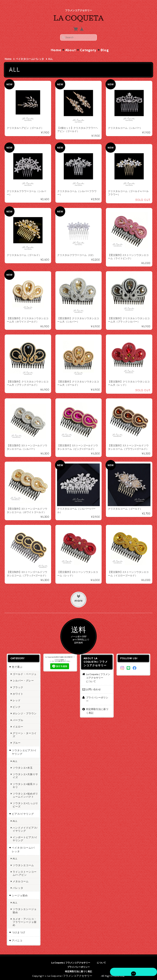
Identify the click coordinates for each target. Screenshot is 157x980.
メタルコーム (20, 879)
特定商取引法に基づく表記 (98, 705)
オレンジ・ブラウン (24, 712)
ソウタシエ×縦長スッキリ (25, 783)
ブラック (17, 685)
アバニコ (17, 938)
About (71, 48)
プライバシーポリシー (98, 695)
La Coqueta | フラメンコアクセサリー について (98, 676)
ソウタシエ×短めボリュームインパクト (25, 793)
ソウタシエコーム (23, 863)
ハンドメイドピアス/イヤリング (24, 827)
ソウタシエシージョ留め (24, 909)
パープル (17, 718)
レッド (16, 698)
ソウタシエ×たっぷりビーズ (25, 803)
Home (56, 48)
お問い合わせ (93, 687)
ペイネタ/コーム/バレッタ (30, 57)
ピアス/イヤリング (22, 812)
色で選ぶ (17, 665)
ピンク (16, 705)
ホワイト (17, 692)
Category (88, 48)
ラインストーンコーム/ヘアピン (24, 871)
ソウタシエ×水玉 (22, 766)
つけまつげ (18, 931)
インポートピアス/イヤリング (24, 837)
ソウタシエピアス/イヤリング (24, 750)
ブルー (16, 741)
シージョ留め (19, 893)
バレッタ (17, 886)
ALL (15, 759)
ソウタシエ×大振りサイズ (25, 774)
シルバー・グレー (23, 679)
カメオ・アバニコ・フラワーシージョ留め (24, 920)
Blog (105, 48)
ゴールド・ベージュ (24, 672)
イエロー (17, 725)
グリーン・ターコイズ (24, 733)
